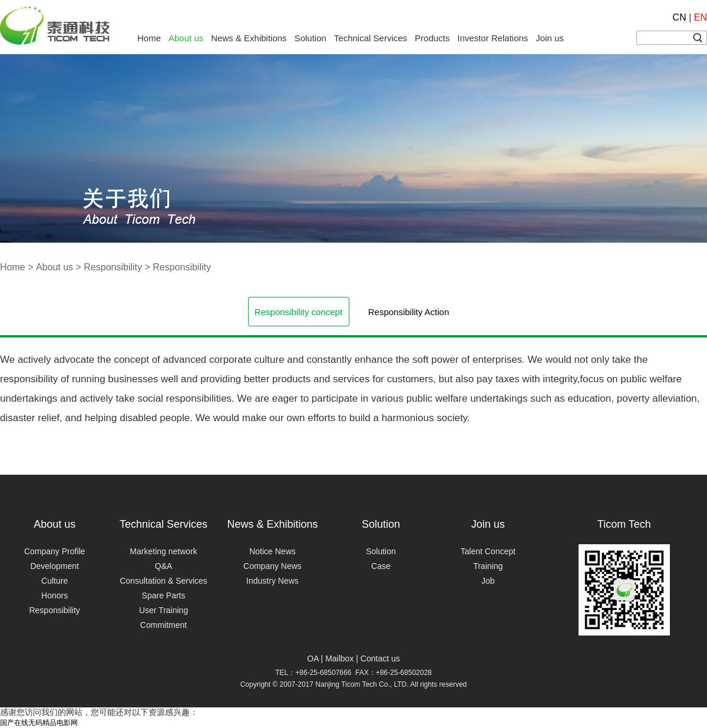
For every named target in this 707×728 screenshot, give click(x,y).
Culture (54, 581)
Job (488, 581)
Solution (310, 38)
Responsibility (54, 610)
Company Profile (55, 551)
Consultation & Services (163, 581)
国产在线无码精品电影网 (39, 723)
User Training (163, 610)
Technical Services (371, 38)
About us (186, 38)
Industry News (272, 581)
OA (313, 658)
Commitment (163, 625)
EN (701, 17)
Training (488, 566)
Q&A (164, 566)
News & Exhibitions (249, 38)
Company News (272, 566)
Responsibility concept (298, 312)
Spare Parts (164, 595)
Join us (550, 38)
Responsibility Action (409, 312)
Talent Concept (488, 551)
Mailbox (339, 658)
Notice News (272, 551)
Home (149, 38)
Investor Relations (493, 38)
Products (432, 38)
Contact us (380, 658)
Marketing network (163, 551)
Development (54, 566)
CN (680, 17)
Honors (54, 595)
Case (381, 566)
